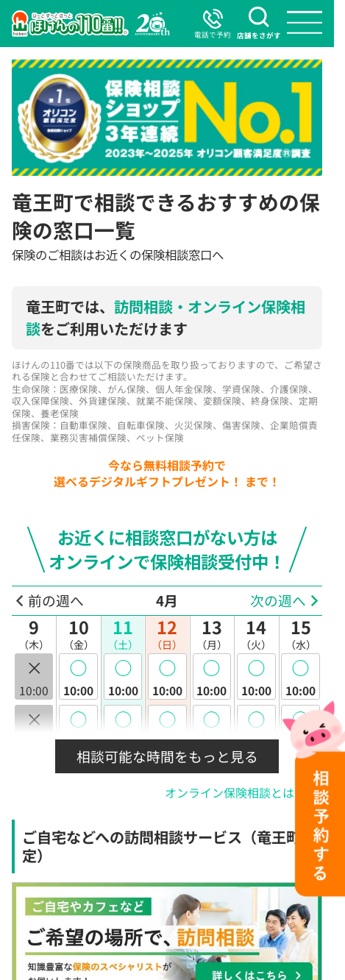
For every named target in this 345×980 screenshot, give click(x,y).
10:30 (78, 728)
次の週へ (278, 600)
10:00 (78, 677)
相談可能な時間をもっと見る (167, 756)
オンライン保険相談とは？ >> (243, 793)
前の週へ (56, 600)
